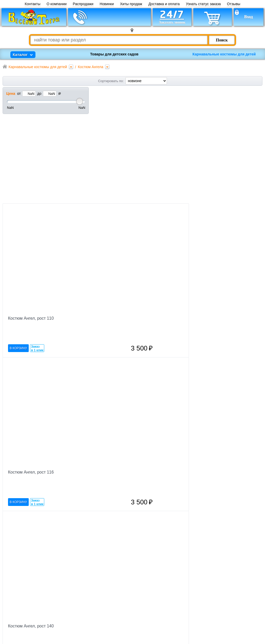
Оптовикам (106, 602)
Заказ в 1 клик (124, 198)
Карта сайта (106, 617)
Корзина (55, 602)
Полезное (104, 610)
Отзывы (234, 4)
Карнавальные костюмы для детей (224, 54)
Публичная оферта (167, 628)
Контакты (33, 4)
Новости (103, 595)
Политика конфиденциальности (176, 623)
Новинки (107, 4)
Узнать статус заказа (203, 4)
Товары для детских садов (114, 54)
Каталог (103, 625)
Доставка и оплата (164, 4)
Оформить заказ (239, 568)
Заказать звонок (62, 610)
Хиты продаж (131, 4)
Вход (248, 17)
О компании (57, 4)
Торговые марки (110, 587)
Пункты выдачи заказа (116, 632)
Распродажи (83, 4)
